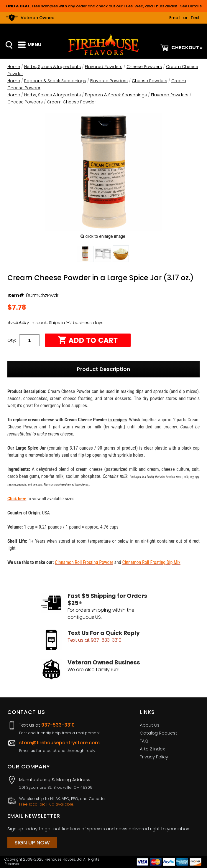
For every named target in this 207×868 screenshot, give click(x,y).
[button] (85, 255)
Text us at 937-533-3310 (95, 640)
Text (195, 18)
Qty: (12, 340)
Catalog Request (158, 733)
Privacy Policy (154, 757)
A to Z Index (152, 749)
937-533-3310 (58, 725)
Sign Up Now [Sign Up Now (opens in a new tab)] (32, 843)
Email (175, 18)
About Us (150, 725)
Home (14, 67)
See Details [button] (191, 6)
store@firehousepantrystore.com (59, 743)
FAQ (144, 741)
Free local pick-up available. (47, 804)
